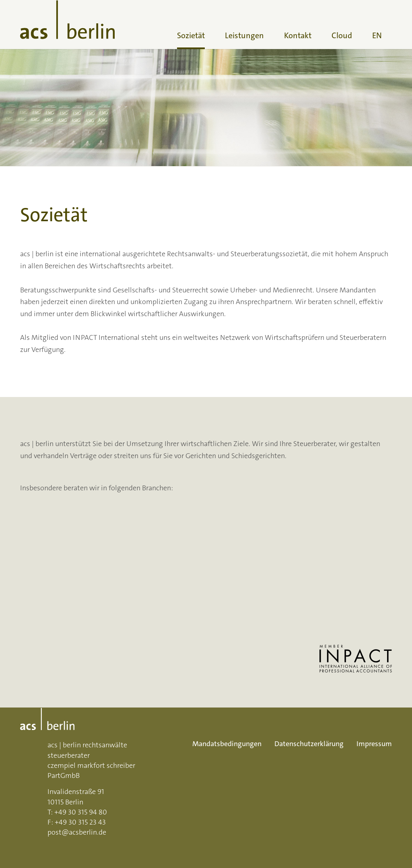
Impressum (374, 744)
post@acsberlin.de (77, 832)
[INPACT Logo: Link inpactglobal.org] (356, 659)
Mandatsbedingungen (227, 744)
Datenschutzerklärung (309, 744)
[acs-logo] (67, 25)
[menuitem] (191, 25)
